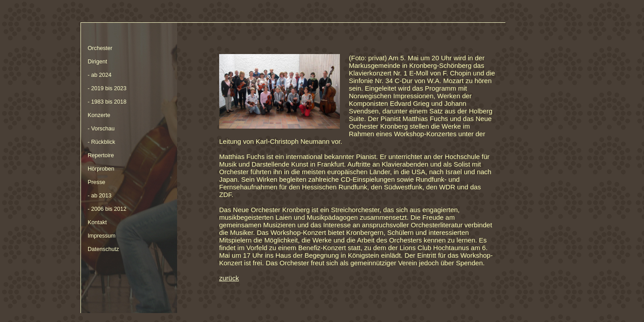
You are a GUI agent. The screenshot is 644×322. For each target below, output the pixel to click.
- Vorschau (101, 129)
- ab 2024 (100, 75)
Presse (96, 182)
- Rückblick (102, 142)
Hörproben (101, 169)
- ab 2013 (100, 196)
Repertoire (101, 155)
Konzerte (99, 115)
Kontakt (97, 222)
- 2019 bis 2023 (107, 88)
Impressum (102, 236)
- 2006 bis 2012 (107, 209)
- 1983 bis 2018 (107, 102)
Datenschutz (103, 249)
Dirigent (97, 62)
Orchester (100, 48)
